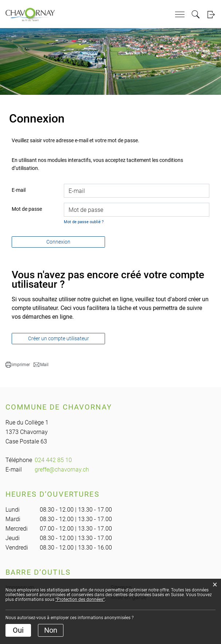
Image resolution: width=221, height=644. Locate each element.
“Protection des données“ (80, 600)
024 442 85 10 (53, 460)
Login (211, 14)
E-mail (19, 190)
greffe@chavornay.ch (62, 470)
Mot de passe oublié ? (84, 222)
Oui (18, 630)
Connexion (58, 242)
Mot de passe (27, 209)
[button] (18, 365)
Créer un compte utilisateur (59, 338)
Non (51, 630)
